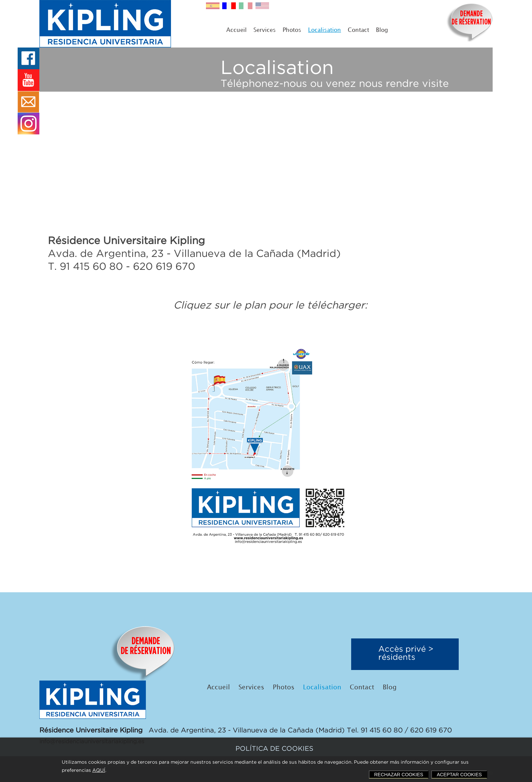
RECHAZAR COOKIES (399, 775)
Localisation (325, 30)
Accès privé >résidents (406, 653)
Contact (358, 30)
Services (265, 30)
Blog (382, 30)
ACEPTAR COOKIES (459, 775)
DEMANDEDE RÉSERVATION (471, 18)
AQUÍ (99, 770)
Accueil (236, 30)
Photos (292, 30)
